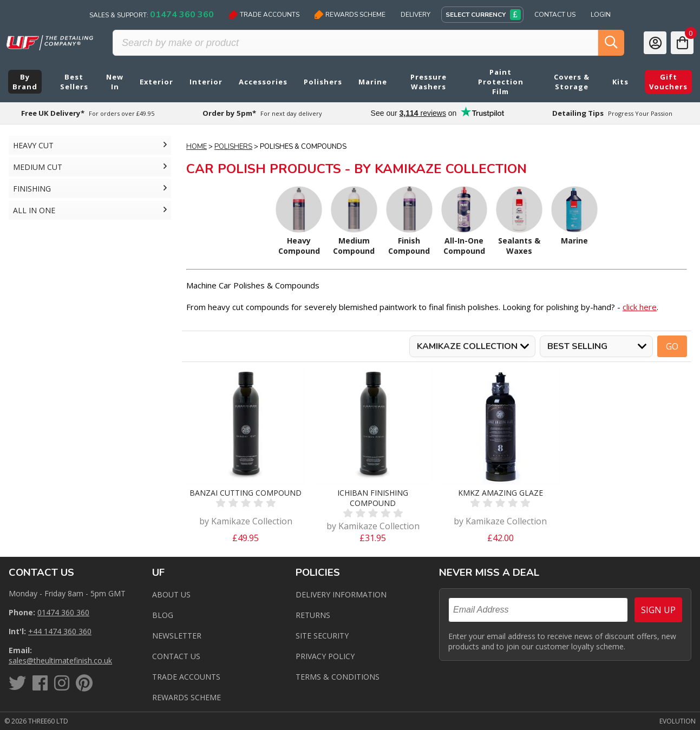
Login (601, 15)
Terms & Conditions (338, 677)
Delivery (416, 15)
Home (197, 147)
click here (640, 307)
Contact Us (555, 15)
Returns (313, 615)
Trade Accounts (264, 15)
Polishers (233, 147)
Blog (163, 615)
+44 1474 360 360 (60, 631)
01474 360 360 (63, 612)
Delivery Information (341, 594)
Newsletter (177, 636)
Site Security (322, 636)
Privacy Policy (325, 656)
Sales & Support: (152, 15)
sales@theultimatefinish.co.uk (60, 660)
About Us (171, 594)
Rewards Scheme (350, 15)
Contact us (176, 656)
